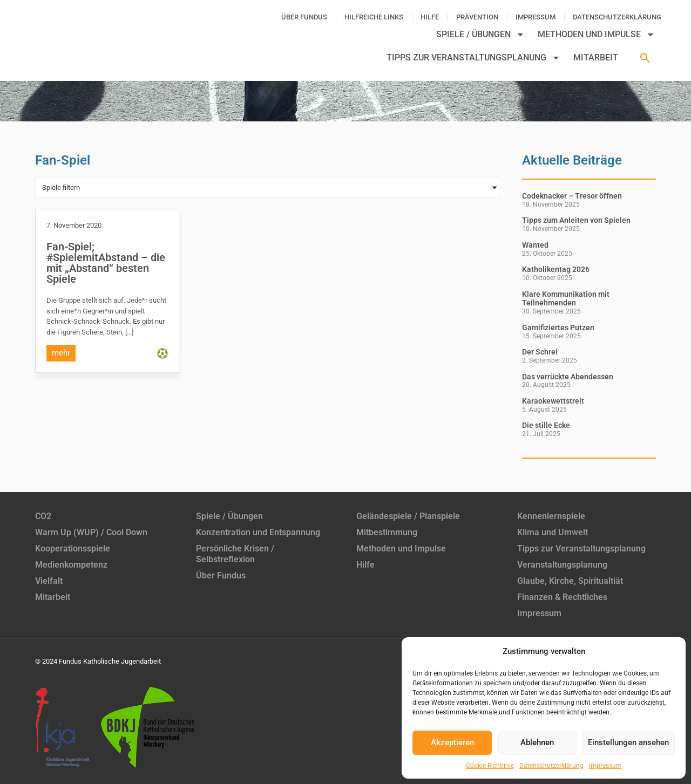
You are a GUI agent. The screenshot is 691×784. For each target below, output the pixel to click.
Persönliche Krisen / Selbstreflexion (235, 554)
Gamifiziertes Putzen (558, 328)
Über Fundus (304, 17)
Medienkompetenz (71, 565)
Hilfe (430, 17)
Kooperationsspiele (73, 548)
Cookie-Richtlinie (490, 766)
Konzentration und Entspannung (258, 532)
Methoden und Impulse (596, 35)
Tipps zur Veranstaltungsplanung (473, 58)
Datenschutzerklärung (551, 766)
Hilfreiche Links (374, 17)
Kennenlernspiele (551, 516)
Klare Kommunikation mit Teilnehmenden (566, 299)
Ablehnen (537, 742)
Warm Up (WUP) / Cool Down (91, 532)
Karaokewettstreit (553, 401)
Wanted (535, 245)
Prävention (477, 17)
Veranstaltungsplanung (562, 565)
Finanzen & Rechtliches (562, 597)
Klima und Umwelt (553, 532)
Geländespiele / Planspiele (408, 516)
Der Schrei (540, 352)
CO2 (43, 516)
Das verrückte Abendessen (568, 377)
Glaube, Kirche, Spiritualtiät (570, 581)
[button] (645, 58)
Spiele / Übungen (480, 35)
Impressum (605, 766)
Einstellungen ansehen (628, 742)
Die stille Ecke (546, 425)
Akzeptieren (452, 742)
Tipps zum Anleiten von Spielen (576, 220)
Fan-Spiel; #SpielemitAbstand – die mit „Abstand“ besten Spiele (106, 263)
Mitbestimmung (387, 532)
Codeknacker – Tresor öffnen (572, 196)
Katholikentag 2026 (556, 269)
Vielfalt (49, 581)
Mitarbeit (596, 57)
